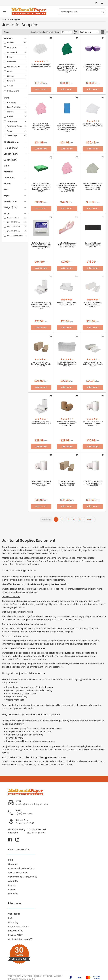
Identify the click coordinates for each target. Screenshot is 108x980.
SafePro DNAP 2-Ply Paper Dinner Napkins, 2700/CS (93, 125)
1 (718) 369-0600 (24, 814)
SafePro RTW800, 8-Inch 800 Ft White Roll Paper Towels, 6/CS (41, 483)
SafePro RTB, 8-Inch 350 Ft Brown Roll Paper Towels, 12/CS (67, 424)
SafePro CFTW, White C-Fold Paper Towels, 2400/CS (93, 305)
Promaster (12, 47)
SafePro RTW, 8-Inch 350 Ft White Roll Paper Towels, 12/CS (93, 424)
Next (90, 519)
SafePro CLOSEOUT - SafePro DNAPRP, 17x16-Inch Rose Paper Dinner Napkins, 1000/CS (41, 127)
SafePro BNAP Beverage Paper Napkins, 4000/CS (41, 65)
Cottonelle (12, 62)
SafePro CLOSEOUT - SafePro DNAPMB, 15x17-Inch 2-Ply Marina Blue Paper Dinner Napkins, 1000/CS (67, 128)
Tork (21, 764)
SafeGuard (12, 52)
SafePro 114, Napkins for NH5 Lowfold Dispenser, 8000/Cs (67, 364)
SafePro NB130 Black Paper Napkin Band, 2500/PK (93, 245)
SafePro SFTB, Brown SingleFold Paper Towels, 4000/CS (41, 364)
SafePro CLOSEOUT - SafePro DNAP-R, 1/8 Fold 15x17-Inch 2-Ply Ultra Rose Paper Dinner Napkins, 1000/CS (67, 187)
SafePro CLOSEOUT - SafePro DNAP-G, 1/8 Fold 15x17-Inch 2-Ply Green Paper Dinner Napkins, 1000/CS (41, 187)
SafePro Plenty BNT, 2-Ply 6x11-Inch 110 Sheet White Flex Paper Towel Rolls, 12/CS (41, 306)
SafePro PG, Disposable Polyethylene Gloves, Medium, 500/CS (67, 245)
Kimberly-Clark (14, 67)
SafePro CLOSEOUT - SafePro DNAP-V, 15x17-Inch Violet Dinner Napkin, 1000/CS (93, 67)
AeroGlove (30, 764)
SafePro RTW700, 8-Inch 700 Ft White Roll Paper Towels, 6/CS (93, 483)
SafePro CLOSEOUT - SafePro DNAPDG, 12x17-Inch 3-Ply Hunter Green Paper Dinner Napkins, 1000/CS (67, 68)
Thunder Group (10, 764)
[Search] (82, 11)
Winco (10, 86)
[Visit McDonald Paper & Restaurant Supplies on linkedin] (17, 840)
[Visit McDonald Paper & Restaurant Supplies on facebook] (10, 840)
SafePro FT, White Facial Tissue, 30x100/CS (67, 304)
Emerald (11, 81)
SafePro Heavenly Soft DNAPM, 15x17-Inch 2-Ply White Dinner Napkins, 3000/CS (41, 246)
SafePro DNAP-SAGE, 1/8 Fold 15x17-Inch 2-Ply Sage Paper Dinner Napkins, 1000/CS (93, 186)
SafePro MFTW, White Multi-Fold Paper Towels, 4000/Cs (93, 364)
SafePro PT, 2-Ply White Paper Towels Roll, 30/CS (41, 423)
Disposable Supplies (12, 19)
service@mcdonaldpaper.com (32, 804)
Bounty (10, 57)
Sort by (76, 32)
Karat (10, 71)
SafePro (11, 43)
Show (57, 32)
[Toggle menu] (5, 12)
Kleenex (11, 76)
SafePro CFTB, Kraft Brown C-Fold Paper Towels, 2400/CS (67, 483)
